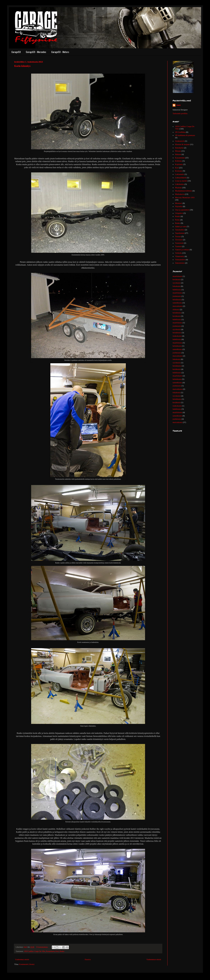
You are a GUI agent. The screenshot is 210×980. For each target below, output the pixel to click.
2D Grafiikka (180, 132)
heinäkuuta (177, 299)
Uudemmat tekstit (22, 959)
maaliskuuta (177, 276)
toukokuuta (177, 336)
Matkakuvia (180, 194)
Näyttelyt (179, 206)
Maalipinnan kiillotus (183, 191)
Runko (62, 951)
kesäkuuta (177, 279)
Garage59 (16, 52)
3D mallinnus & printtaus (185, 135)
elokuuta (176, 309)
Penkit (178, 216)
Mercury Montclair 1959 (185, 197)
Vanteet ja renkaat (182, 250)
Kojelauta (179, 164)
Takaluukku (180, 230)
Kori (57, 951)
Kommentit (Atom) (27, 964)
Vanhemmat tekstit (154, 959)
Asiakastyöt (180, 141)
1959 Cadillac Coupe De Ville (35, 951)
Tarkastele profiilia (180, 113)
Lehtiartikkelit (181, 178)
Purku (177, 220)
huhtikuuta (177, 290)
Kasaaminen (50, 951)
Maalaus (178, 188)
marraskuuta (177, 306)
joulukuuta (177, 296)
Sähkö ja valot (181, 226)
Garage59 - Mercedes (36, 52)
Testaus (178, 236)
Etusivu (88, 959)
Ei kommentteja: (43, 947)
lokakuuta (176, 286)
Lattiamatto (180, 174)
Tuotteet (178, 246)
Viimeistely (180, 256)
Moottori (179, 203)
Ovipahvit (179, 213)
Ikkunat (178, 154)
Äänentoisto (180, 263)
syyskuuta (177, 283)
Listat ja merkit (181, 181)
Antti (178, 105)
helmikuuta (177, 346)
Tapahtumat (180, 233)
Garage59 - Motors (60, 52)
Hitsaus (178, 151)
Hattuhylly (179, 148)
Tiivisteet (179, 240)
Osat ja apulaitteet (182, 210)
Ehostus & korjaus (182, 144)
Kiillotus (179, 161)
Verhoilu (178, 253)
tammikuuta (177, 303)
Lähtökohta (180, 184)
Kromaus (179, 171)
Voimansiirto (180, 259)
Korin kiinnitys (22, 66)
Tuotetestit (179, 243)
